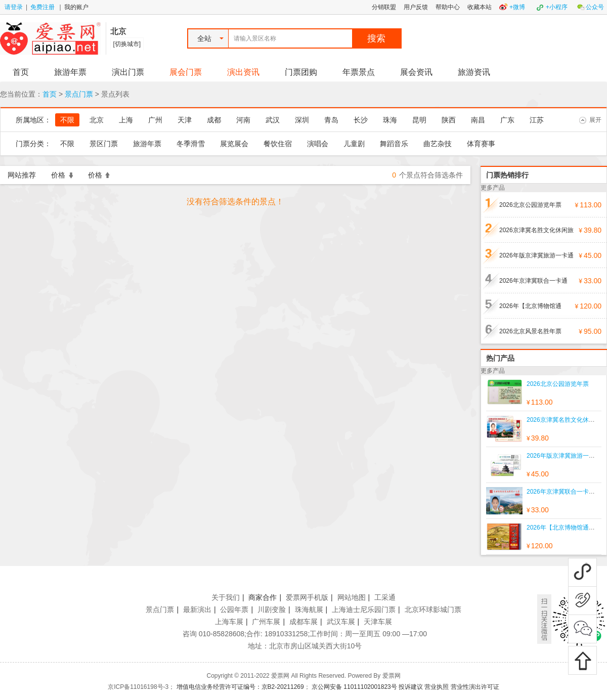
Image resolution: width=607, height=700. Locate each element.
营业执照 (437, 687)
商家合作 (263, 597)
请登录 (14, 7)
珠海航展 (309, 609)
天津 (185, 120)
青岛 (331, 120)
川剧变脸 (272, 609)
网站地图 (352, 597)
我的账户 (76, 7)
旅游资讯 (474, 72)
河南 (243, 120)
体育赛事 (481, 144)
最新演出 (197, 609)
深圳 (302, 120)
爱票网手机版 (307, 597)
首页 (21, 72)
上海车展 (229, 622)
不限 (67, 120)
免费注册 (42, 7)
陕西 (449, 120)
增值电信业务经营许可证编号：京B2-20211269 (240, 687)
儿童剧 (354, 144)
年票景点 (359, 72)
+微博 (517, 7)
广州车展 (266, 622)
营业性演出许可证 (475, 687)
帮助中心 (448, 7)
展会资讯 (416, 72)
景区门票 (104, 144)
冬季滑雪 (191, 144)
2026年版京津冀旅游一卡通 (536, 255)
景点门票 (79, 94)
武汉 (273, 120)
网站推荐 (22, 175)
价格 (62, 175)
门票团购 (301, 72)
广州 (155, 120)
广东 (507, 120)
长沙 (361, 120)
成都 (214, 120)
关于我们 (226, 597)
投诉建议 (411, 687)
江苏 (537, 120)
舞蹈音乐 (394, 144)
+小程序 (557, 7)
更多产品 (493, 188)
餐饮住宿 (278, 144)
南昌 (478, 120)
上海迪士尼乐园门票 (364, 609)
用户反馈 (416, 7)
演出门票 (128, 72)
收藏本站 (480, 7)
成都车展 (303, 622)
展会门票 (186, 72)
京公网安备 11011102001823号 (354, 687)
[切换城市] (127, 44)
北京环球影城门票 (433, 609)
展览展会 (234, 144)
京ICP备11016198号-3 (138, 687)
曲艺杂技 (438, 144)
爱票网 (392, 676)
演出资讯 (243, 72)
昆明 (419, 120)
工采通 (385, 597)
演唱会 (318, 144)
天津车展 (378, 622)
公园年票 (234, 609)
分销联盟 (384, 7)
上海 (126, 120)
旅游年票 (70, 72)
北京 (97, 120)
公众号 (595, 7)
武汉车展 (341, 622)
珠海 (390, 120)
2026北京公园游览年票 (530, 205)
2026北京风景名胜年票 (530, 331)
